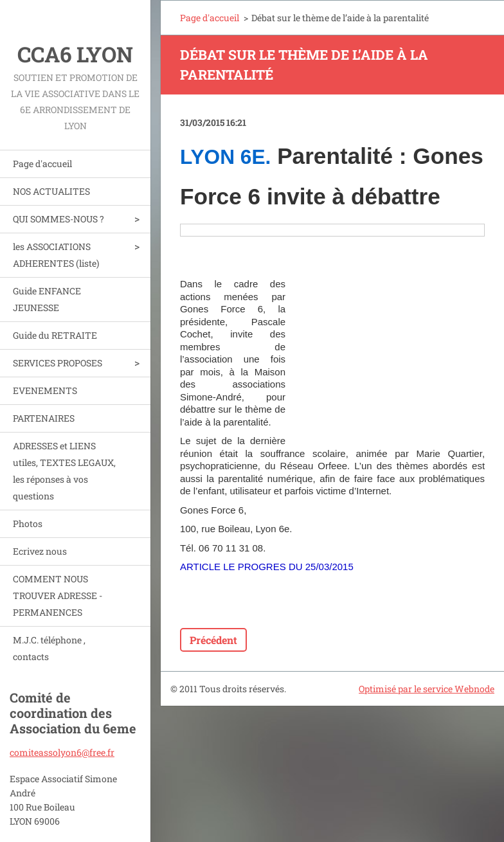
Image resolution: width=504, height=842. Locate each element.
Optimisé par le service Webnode (427, 689)
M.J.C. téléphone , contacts (49, 648)
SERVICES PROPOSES (58, 363)
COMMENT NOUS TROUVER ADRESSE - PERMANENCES (58, 596)
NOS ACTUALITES (51, 191)
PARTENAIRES (44, 418)
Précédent (213, 640)
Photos (28, 524)
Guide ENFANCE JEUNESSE (47, 299)
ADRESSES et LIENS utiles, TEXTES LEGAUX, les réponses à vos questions (64, 471)
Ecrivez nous (40, 551)
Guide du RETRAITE (55, 335)
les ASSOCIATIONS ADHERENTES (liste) (56, 255)
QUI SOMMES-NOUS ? (59, 219)
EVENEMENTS (45, 390)
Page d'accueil (42, 164)
